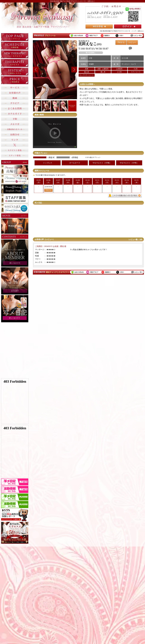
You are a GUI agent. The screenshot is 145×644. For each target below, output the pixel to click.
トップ (134, 31)
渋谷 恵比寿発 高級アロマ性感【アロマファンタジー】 (115, 31)
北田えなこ (141, 31)
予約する (48, 190)
